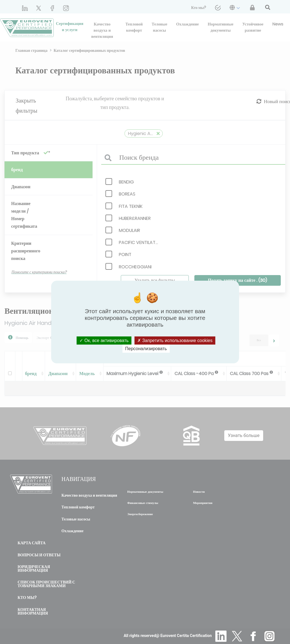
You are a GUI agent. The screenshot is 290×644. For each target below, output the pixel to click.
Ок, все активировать (104, 340)
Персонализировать (146, 349)
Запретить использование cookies (175, 340)
